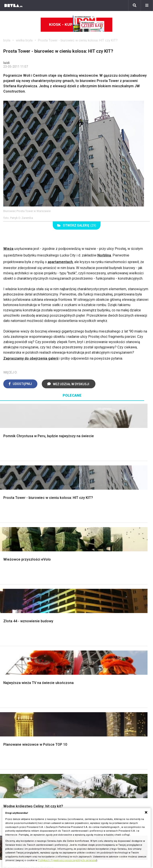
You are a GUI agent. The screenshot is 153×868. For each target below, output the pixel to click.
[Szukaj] (135, 6)
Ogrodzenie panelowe (75, 589)
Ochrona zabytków (17, 794)
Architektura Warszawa (21, 729)
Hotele (110, 748)
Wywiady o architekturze (124, 758)
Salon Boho (118, 644)
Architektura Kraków (19, 733)
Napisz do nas (91, 789)
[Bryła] (13, 6)
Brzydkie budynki (16, 753)
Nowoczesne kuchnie (24, 694)
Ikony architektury (119, 729)
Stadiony (61, 739)
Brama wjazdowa (71, 608)
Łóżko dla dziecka (72, 680)
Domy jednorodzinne (70, 729)
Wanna (114, 599)
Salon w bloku (120, 634)
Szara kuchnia (18, 685)
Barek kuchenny (70, 689)
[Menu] (147, 6)
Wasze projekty (15, 784)
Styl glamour (17, 639)
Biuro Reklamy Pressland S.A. (102, 784)
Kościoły (112, 739)
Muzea (111, 733)
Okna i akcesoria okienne (77, 603)
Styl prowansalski (21, 659)
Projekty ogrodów (21, 589)
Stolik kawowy (69, 694)
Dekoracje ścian (121, 579)
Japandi (64, 644)
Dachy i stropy (69, 599)
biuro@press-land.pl (95, 779)
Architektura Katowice (20, 748)
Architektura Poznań (19, 743)
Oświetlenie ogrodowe (24, 579)
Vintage (64, 634)
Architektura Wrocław (19, 739)
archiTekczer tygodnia (20, 779)
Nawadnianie (17, 584)
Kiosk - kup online (77, 25)
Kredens (65, 685)
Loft (10, 654)
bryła (7, 40)
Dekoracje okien (121, 589)
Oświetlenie (118, 603)
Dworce (60, 748)
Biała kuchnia (17, 680)
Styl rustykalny (18, 649)
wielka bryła (24, 40)
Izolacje (64, 594)
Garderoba (117, 594)
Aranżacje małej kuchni (24, 689)
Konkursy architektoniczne (24, 804)
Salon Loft (117, 649)
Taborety (65, 704)
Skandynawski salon (125, 639)
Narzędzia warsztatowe (76, 584)
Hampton (14, 634)
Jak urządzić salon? (124, 629)
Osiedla (60, 733)
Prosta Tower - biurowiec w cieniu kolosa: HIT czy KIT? (78, 40)
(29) (77, 225)
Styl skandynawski (21, 644)
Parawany (66, 699)
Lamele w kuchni (20, 699)
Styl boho (14, 629)
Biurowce (61, 743)
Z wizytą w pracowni (19, 799)
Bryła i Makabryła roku (20, 789)
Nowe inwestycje (118, 753)
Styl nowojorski (70, 639)
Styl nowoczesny (71, 649)
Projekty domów (71, 579)
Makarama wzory (122, 584)
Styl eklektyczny (71, 629)
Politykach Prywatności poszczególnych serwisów (67, 860)
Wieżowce (113, 743)
